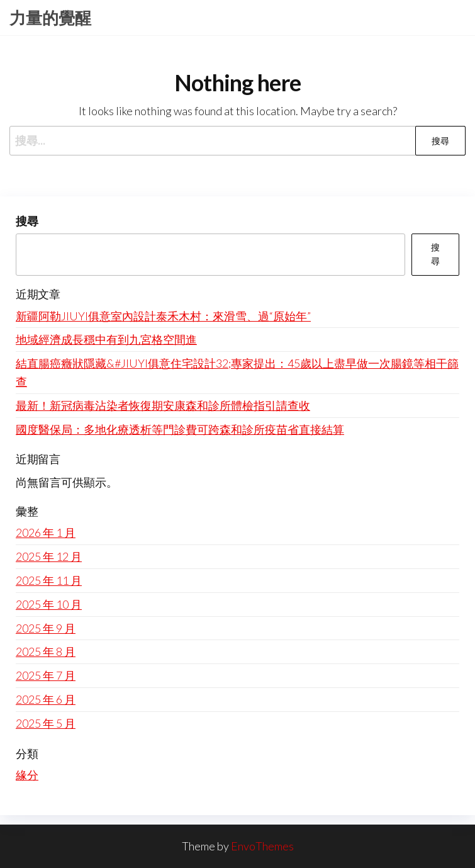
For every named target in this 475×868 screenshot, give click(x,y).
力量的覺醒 (50, 18)
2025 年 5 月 (46, 723)
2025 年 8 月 (46, 651)
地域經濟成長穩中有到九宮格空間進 (106, 339)
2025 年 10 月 (49, 604)
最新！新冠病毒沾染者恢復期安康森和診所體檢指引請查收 (163, 405)
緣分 (27, 775)
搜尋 (27, 221)
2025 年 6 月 (46, 699)
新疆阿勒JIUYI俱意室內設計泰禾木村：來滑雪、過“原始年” (163, 316)
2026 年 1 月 (46, 533)
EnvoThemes (262, 846)
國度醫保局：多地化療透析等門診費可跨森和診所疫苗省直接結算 (180, 429)
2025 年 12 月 (49, 556)
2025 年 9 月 (46, 628)
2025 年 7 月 (46, 675)
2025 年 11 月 (49, 580)
